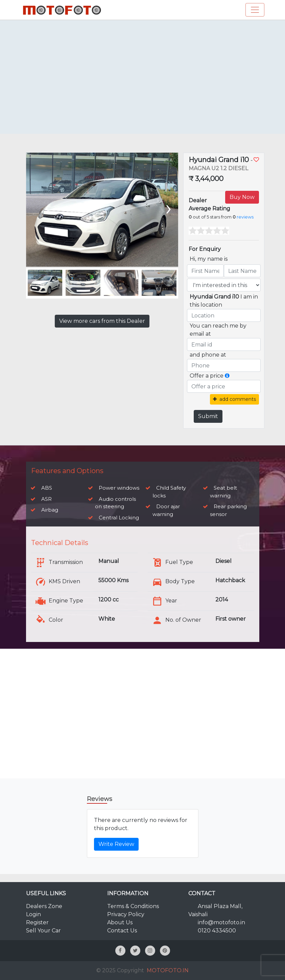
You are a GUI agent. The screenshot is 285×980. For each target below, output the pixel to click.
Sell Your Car (43, 931)
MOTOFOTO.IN (168, 970)
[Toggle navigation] (255, 10)
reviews (245, 217)
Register (37, 922)
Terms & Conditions (133, 906)
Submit (208, 416)
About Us (120, 922)
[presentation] (168, 207)
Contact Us (122, 931)
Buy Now (242, 197)
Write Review (116, 844)
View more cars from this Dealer (102, 321)
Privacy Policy (126, 914)
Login (33, 914)
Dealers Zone (44, 906)
